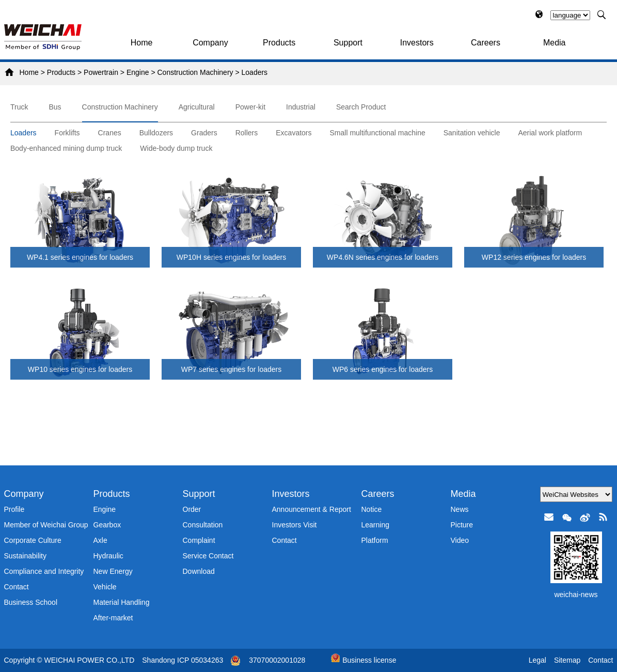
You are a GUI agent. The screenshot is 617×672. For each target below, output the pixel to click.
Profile (14, 509)
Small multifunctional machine (378, 133)
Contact (17, 587)
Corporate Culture (33, 540)
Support (348, 43)
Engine (138, 72)
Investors (417, 43)
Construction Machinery (195, 72)
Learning (376, 525)
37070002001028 (277, 660)
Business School (31, 602)
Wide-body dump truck (176, 148)
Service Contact (208, 556)
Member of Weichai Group (46, 525)
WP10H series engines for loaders (231, 257)
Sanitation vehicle (472, 133)
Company (210, 43)
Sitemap (567, 660)
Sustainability (26, 556)
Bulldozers (156, 133)
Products (279, 43)
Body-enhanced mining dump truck (66, 148)
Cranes (110, 133)
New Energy (113, 571)
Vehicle (105, 587)
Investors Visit (295, 525)
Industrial (301, 107)
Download (199, 571)
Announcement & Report (312, 509)
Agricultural (197, 107)
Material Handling (122, 602)
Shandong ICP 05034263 (183, 660)
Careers (486, 43)
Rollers (247, 133)
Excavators (294, 133)
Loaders (255, 72)
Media (555, 43)
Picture (462, 525)
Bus (55, 107)
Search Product (361, 107)
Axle (100, 540)
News (460, 509)
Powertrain (101, 72)
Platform (375, 540)
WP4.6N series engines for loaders (383, 257)
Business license (363, 660)
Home (142, 43)
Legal (537, 660)
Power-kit (250, 107)
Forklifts (67, 133)
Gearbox (107, 525)
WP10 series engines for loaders (80, 369)
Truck (19, 107)
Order (192, 509)
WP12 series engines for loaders (534, 257)
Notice (372, 509)
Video (460, 540)
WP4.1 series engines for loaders (80, 257)
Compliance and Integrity (44, 571)
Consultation (203, 525)
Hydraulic (108, 556)
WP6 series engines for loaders (383, 369)
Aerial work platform (550, 133)
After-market (113, 618)
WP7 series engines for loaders (232, 369)
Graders (204, 133)
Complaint (199, 540)
